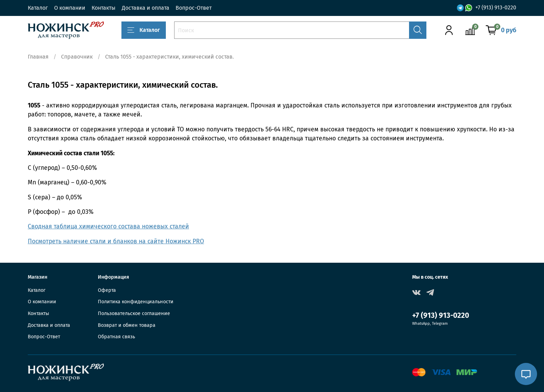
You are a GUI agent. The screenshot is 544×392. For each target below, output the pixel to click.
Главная (38, 57)
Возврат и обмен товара (127, 325)
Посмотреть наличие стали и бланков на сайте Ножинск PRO (116, 241)
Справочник (77, 57)
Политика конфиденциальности (136, 302)
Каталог (38, 8)
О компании (70, 8)
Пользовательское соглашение (134, 313)
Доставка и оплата (146, 8)
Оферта (107, 290)
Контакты (104, 8)
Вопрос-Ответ (194, 8)
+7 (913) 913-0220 (496, 7)
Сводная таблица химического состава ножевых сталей (108, 227)
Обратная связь (116, 337)
